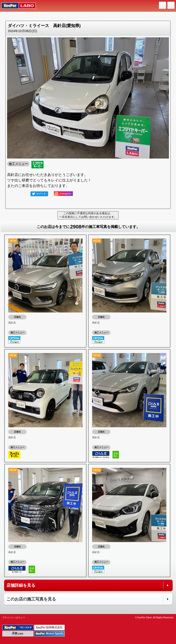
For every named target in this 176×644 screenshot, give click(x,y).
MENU (171, 5)
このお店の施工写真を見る (31, 599)
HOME (163, 5)
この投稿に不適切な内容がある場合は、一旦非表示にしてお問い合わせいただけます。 (88, 215)
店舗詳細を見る (21, 585)
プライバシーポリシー (14, 618)
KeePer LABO (16, 6)
